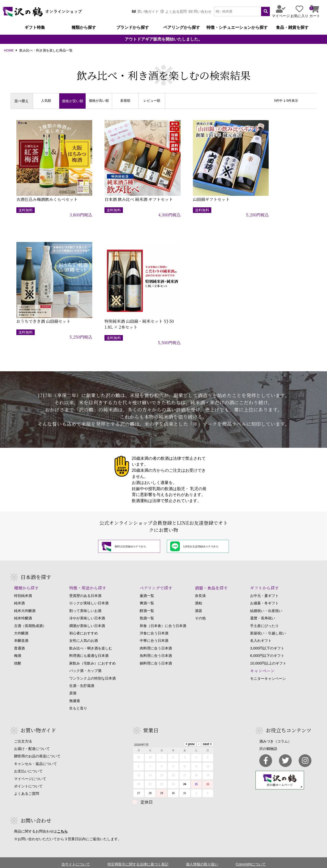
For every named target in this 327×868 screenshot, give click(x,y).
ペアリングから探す (182, 28)
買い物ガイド (145, 11)
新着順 (125, 101)
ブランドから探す (133, 28)
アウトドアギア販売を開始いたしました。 (163, 39)
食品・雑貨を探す (292, 28)
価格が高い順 (99, 101)
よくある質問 (174, 11)
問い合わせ (200, 11)
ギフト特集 (35, 28)
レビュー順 (152, 101)
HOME (9, 51)
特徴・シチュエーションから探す (237, 28)
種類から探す (84, 28)
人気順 (46, 101)
